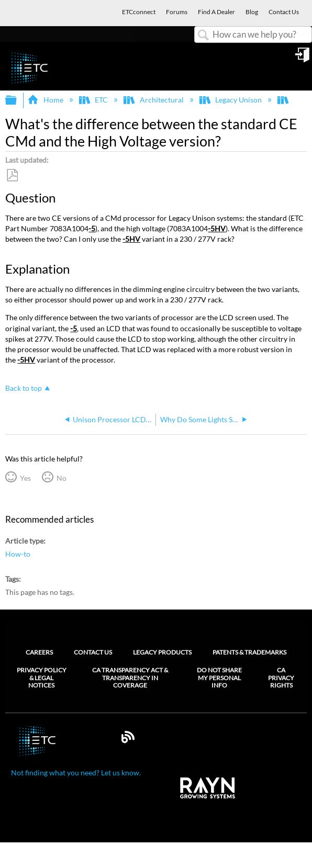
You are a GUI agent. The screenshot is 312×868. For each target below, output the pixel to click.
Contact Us (93, 652)
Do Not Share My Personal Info (219, 678)
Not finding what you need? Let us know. (76, 773)
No (62, 478)
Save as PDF (12, 176)
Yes (25, 478)
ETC (94, 100)
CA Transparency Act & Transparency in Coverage (130, 678)
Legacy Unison (231, 100)
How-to (18, 554)
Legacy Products (162, 652)
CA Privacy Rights (281, 678)
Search (204, 35)
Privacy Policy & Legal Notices (42, 678)
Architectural (154, 100)
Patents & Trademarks (249, 652)
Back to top (24, 388)
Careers (39, 652)
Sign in (303, 59)
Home (46, 100)
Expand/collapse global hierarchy (18, 100)
